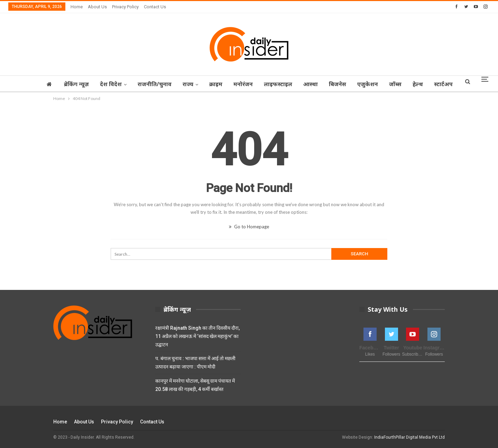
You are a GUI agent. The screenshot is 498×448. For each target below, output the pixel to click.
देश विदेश (122, 84)
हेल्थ (439, 84)
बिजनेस (356, 84)
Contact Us (155, 7)
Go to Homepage (249, 227)
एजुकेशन (387, 84)
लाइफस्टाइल (294, 84)
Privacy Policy (125, 7)
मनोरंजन (258, 84)
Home (77, 7)
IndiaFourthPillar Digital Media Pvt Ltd (409, 437)
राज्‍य (201, 84)
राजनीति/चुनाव (166, 84)
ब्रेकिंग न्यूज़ (86, 84)
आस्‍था (328, 84)
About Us (97, 7)
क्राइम (230, 84)
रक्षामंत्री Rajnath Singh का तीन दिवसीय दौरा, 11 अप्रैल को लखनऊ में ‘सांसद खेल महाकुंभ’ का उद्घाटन (197, 336)
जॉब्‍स (415, 84)
